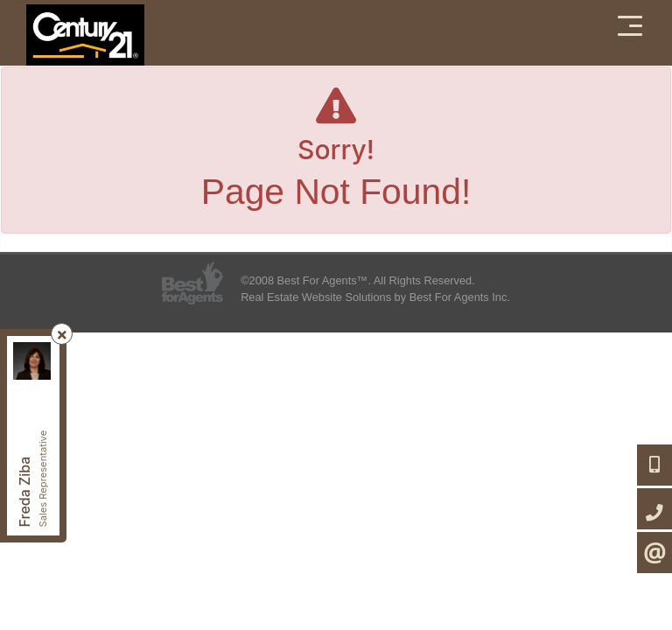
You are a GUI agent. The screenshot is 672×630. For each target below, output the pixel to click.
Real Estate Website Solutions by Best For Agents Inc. (375, 297)
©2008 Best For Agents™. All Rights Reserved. (358, 280)
